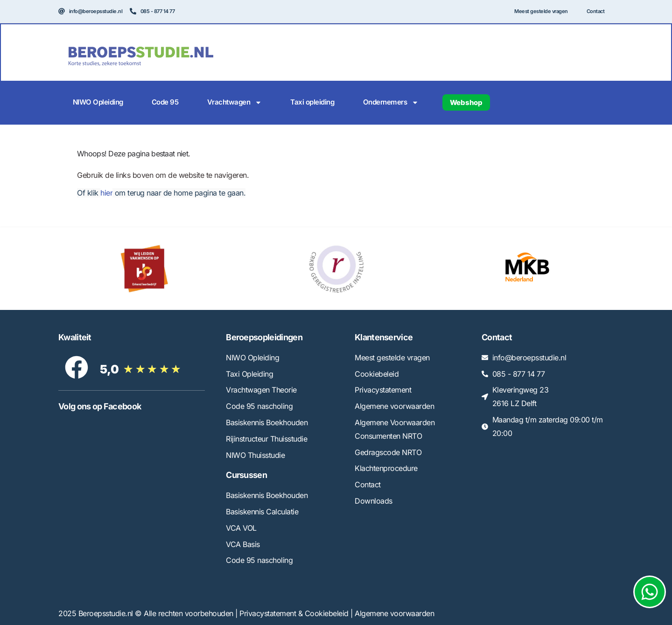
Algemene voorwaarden (394, 613)
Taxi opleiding (312, 102)
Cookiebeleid (327, 613)
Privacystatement (268, 613)
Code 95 (165, 102)
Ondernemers (391, 102)
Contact (596, 11)
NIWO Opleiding (98, 102)
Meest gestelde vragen (541, 11)
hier (106, 193)
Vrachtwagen (235, 102)
